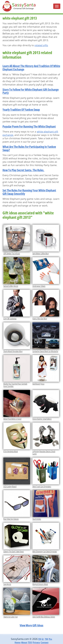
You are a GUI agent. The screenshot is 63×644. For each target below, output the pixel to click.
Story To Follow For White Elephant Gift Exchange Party (31, 91)
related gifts (41, 45)
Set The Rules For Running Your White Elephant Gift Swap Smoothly (29, 192)
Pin (50, 639)
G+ (43, 639)
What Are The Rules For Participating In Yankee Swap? (29, 148)
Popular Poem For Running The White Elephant (29, 126)
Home (18, 642)
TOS (30, 642)
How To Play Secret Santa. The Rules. (23, 170)
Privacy (36, 642)
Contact (45, 642)
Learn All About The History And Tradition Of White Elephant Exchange (31, 68)
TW (46, 639)
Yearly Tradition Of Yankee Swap (21, 110)
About (24, 642)
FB (40, 639)
